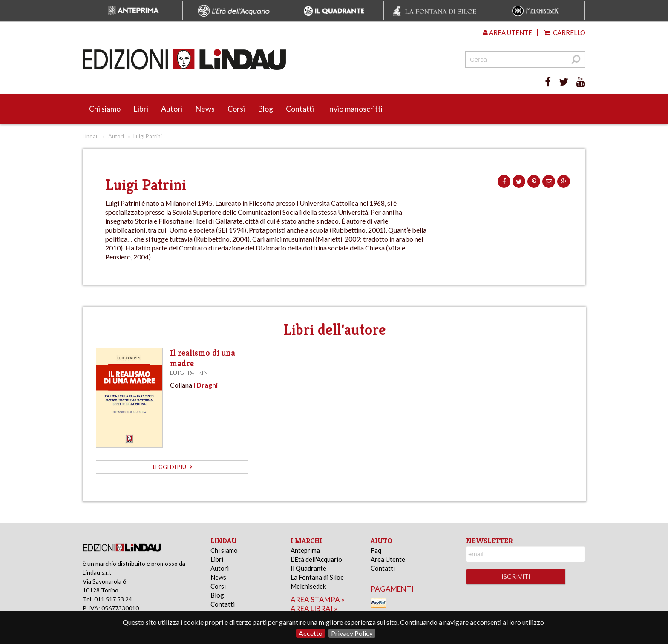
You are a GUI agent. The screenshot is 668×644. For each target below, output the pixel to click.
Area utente (507, 32)
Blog (265, 109)
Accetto (311, 633)
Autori (172, 109)
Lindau (91, 136)
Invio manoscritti (355, 109)
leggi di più (172, 467)
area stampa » (318, 599)
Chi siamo (105, 109)
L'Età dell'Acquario (316, 559)
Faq (376, 550)
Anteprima (305, 550)
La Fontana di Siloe (317, 577)
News (205, 109)
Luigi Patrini (190, 372)
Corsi (236, 109)
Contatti (300, 109)
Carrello (565, 32)
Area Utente (388, 559)
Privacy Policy (352, 633)
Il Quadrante (308, 568)
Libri (141, 109)
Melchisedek (308, 586)
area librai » (314, 608)
